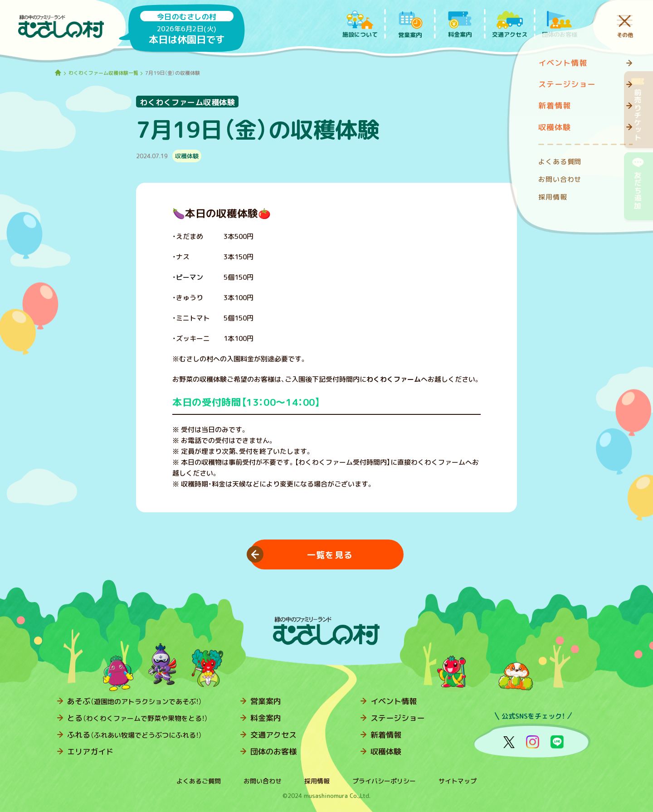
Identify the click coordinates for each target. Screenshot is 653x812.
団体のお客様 (273, 751)
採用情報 (317, 781)
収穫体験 (386, 751)
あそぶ (135, 701)
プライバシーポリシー (384, 781)
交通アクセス (273, 735)
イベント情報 (394, 701)
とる (138, 718)
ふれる (135, 735)
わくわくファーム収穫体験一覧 (103, 73)
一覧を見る (330, 555)
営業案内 (266, 701)
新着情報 (386, 735)
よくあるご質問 (199, 781)
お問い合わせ (263, 781)
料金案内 (266, 718)
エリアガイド (90, 751)
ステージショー (397, 718)
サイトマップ (458, 781)
